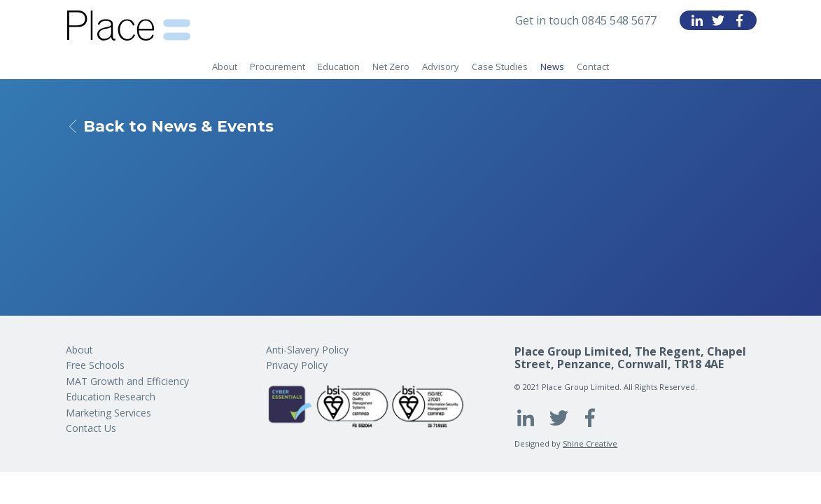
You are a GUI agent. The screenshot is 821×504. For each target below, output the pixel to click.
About (225, 66)
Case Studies (500, 66)
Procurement (278, 66)
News (552, 66)
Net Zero (391, 66)
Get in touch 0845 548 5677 (586, 20)
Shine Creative (590, 443)
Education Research (111, 397)
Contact (593, 66)
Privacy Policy (297, 365)
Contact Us (91, 428)
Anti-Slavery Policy (307, 350)
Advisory (441, 66)
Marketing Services (108, 413)
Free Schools (95, 365)
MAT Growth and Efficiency (127, 381)
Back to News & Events (171, 127)
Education (339, 66)
